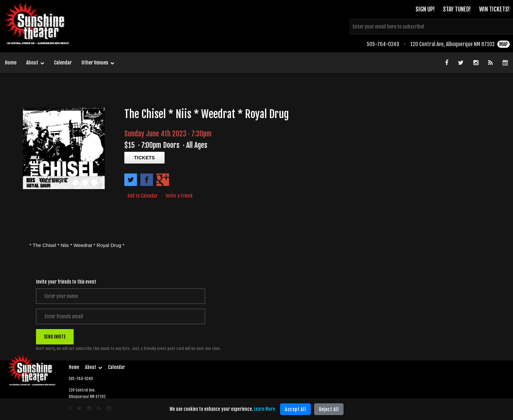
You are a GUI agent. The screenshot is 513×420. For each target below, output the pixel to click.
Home (11, 63)
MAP (504, 44)
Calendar (63, 63)
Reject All (329, 409)
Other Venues (98, 63)
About (35, 63)
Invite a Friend (179, 196)
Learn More (265, 409)
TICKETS (144, 158)
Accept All (295, 409)
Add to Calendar (143, 196)
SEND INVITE (55, 336)
